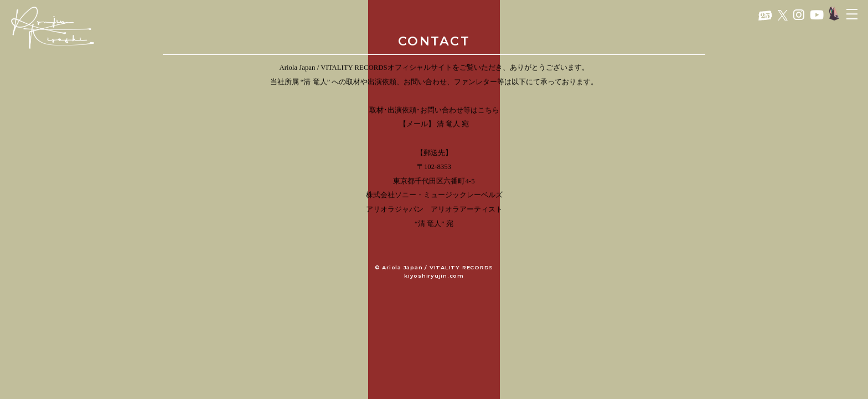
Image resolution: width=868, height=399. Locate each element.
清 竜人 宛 (453, 125)
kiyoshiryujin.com (434, 276)
